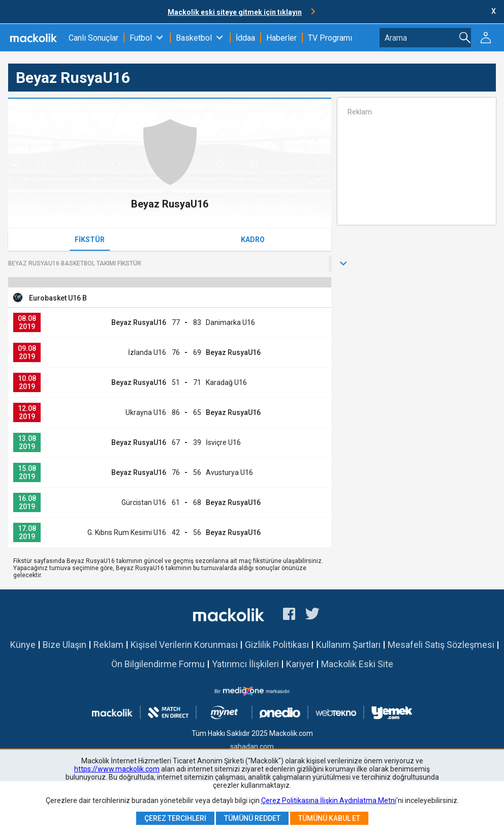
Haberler (281, 38)
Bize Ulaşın (65, 645)
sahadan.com (252, 747)
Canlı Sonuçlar (93, 38)
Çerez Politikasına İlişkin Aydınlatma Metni (329, 800)
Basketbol (194, 38)
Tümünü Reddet (252, 818)
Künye (23, 645)
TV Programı (330, 38)
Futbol (141, 38)
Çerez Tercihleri (175, 818)
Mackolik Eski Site (357, 664)
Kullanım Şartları (348, 645)
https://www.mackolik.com (117, 769)
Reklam (108, 645)
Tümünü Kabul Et (329, 818)
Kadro (253, 240)
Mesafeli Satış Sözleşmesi (441, 645)
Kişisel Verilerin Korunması (184, 645)
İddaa (245, 38)
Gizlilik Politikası (277, 645)
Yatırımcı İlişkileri (245, 664)
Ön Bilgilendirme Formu (158, 664)
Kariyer (300, 664)
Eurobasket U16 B (58, 298)
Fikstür (90, 240)
